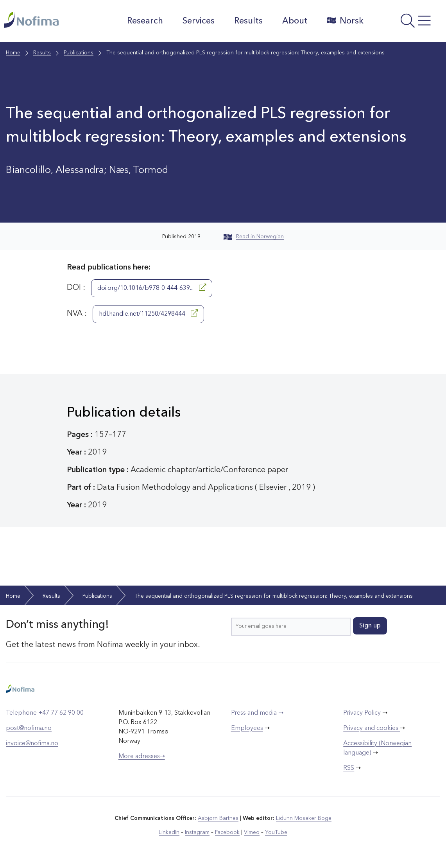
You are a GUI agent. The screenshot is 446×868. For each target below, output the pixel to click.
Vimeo (252, 832)
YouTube (276, 832)
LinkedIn (169, 832)
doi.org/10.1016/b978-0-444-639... (152, 288)
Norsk (345, 21)
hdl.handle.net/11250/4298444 (148, 313)
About (295, 21)
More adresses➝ (142, 757)
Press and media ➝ (257, 713)
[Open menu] (407, 23)
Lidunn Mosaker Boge (304, 818)
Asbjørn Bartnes (218, 818)
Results (248, 21)
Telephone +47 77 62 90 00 (45, 713)
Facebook (227, 832)
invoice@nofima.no (32, 744)
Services (199, 21)
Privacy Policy (362, 713)
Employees (247, 728)
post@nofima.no (29, 728)
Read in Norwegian (254, 237)
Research (145, 21)
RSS (349, 768)
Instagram (197, 832)
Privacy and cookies (372, 728)
